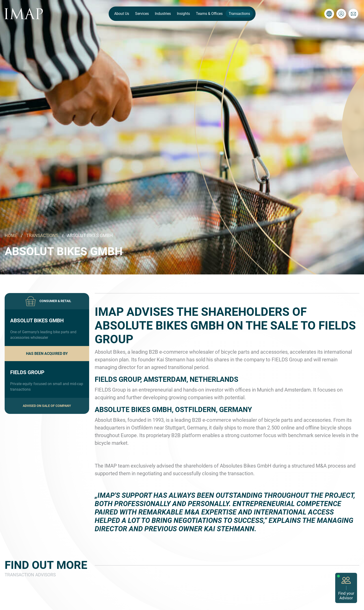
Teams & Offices (209, 14)
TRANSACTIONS (42, 236)
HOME (11, 236)
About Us (122, 14)
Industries (163, 14)
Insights (183, 14)
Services (142, 14)
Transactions (239, 14)
